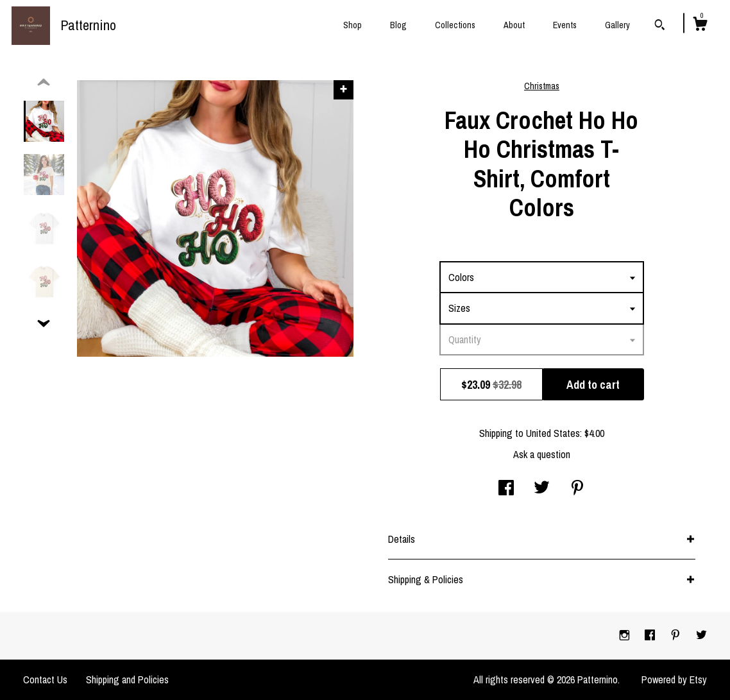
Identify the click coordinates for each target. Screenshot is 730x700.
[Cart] (700, 26)
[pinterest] (677, 635)
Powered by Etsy (674, 679)
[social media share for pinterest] (577, 489)
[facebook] (651, 635)
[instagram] (626, 635)
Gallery (617, 25)
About (514, 25)
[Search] (660, 26)
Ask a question (542, 454)
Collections (455, 25)
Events (565, 25)
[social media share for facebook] (506, 489)
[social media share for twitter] (542, 489)
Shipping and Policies (127, 679)
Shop (352, 25)
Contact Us (45, 679)
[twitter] (701, 635)
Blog (398, 25)
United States (553, 433)
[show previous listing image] (44, 83)
